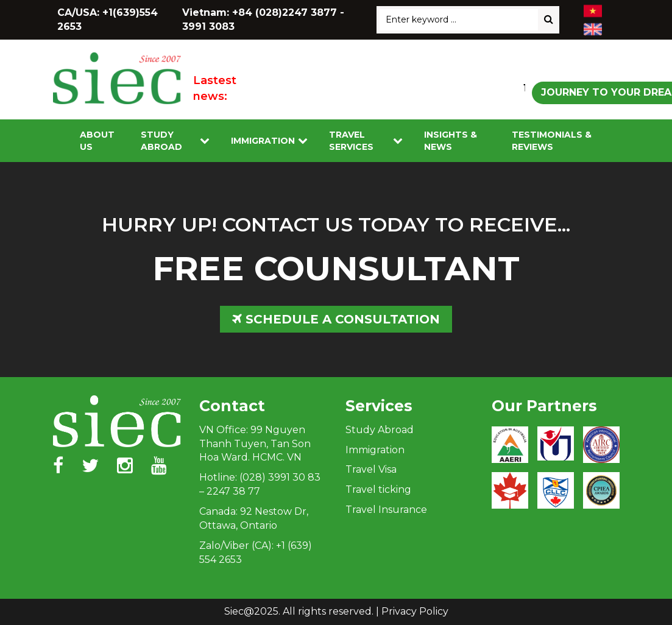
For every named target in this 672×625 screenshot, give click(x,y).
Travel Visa (371, 469)
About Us (97, 141)
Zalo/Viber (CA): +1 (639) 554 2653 (256, 553)
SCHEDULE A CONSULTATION (336, 319)
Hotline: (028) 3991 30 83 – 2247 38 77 (260, 484)
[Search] (549, 20)
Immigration (263, 141)
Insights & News (451, 141)
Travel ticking (378, 489)
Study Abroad (161, 141)
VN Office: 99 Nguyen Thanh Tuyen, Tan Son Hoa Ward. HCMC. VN (255, 444)
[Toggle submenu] (205, 141)
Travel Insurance (386, 510)
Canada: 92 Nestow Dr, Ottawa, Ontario (254, 518)
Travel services (351, 141)
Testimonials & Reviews (552, 141)
